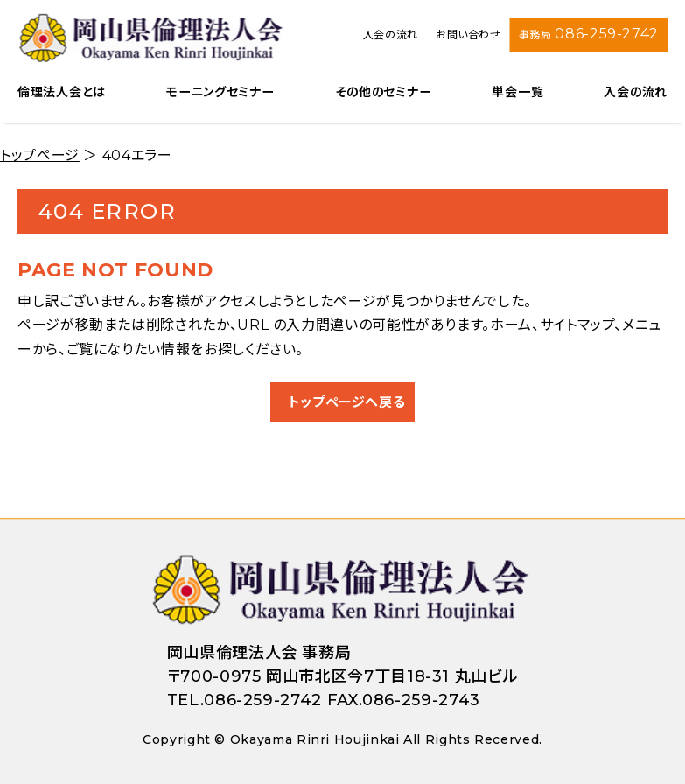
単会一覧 (517, 92)
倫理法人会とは (62, 92)
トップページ (40, 155)
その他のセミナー (384, 92)
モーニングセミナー (220, 92)
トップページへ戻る (347, 402)
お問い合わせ (468, 35)
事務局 (589, 34)
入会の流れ (391, 35)
